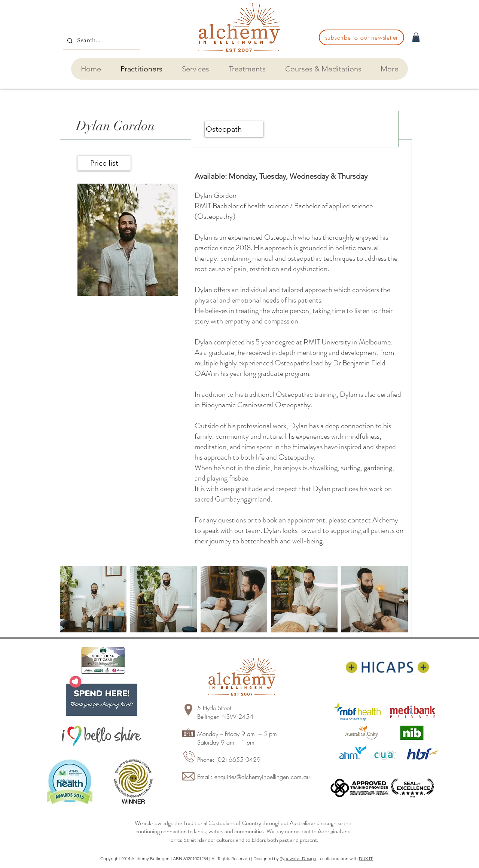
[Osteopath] (234, 129)
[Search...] (101, 41)
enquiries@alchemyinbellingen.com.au (262, 777)
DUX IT (366, 858)
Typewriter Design (298, 858)
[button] (416, 37)
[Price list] (104, 163)
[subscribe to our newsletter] (361, 37)
